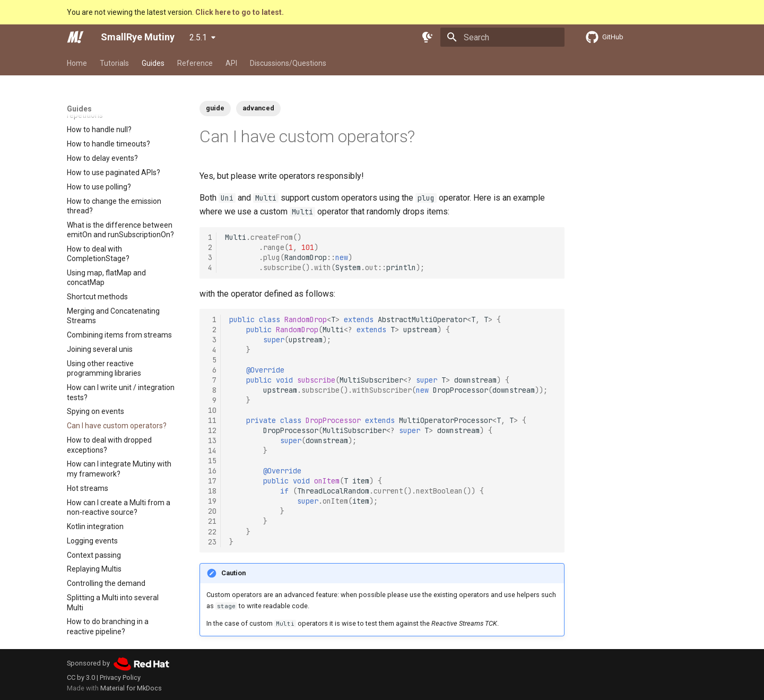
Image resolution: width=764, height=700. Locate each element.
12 (212, 430)
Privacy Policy (120, 677)
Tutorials (114, 63)
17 (212, 481)
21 (212, 521)
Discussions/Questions (288, 63)
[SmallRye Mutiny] (75, 37)
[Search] (502, 37)
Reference (195, 63)
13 (212, 440)
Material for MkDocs (131, 688)
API (231, 63)
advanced (258, 108)
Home (77, 63)
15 (212, 461)
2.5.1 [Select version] (198, 37)
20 (212, 511)
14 (212, 451)
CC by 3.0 (81, 677)
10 (212, 410)
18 (212, 491)
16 (212, 471)
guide (215, 108)
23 (212, 542)
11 (212, 420)
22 (212, 532)
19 (212, 501)
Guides (153, 63)
